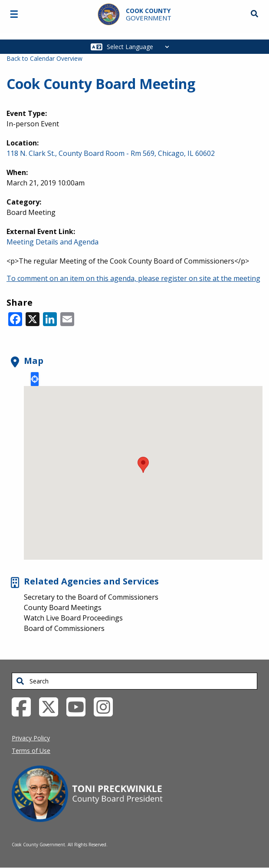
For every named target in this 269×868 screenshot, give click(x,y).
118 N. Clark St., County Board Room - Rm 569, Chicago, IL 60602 (111, 153)
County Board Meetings (63, 607)
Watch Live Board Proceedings (73, 618)
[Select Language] (140, 47)
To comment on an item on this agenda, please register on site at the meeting (133, 278)
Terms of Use (31, 751)
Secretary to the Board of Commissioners (91, 597)
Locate (35, 379)
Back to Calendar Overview (44, 58)
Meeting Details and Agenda (52, 242)
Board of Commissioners (64, 628)
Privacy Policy (31, 738)
